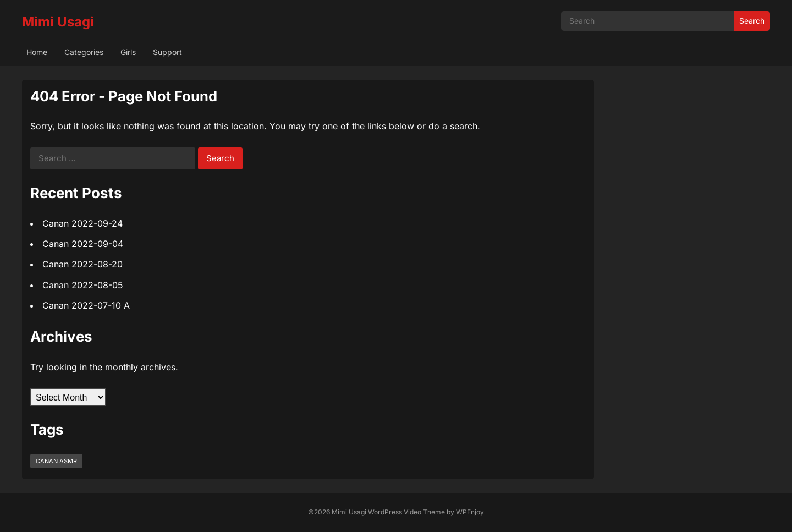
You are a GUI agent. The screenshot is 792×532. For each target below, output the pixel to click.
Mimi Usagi (58, 22)
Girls (128, 52)
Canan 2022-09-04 (83, 244)
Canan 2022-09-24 (82, 223)
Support (167, 52)
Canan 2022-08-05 (83, 285)
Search (752, 21)
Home (37, 52)
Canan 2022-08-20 (82, 264)
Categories (84, 52)
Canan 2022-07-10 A (86, 305)
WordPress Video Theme (406, 512)
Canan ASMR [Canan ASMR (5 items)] (56, 461)
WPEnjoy (470, 512)
